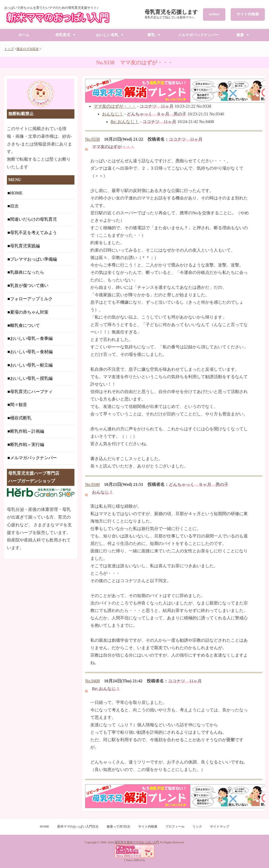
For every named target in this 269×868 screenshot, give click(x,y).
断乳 (151, 35)
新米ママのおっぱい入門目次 (78, 827)
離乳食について (25, 325)
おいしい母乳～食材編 (31, 352)
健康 (240, 35)
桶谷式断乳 (21, 418)
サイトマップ (220, 827)
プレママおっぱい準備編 (33, 259)
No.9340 (93, 484)
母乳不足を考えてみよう (33, 233)
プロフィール (175, 827)
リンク (197, 827)
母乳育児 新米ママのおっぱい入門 (137, 842)
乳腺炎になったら (27, 272)
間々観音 (19, 405)
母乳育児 (63, 35)
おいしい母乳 (107, 35)
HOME (16, 193)
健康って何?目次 (118, 827)
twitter (214, 14)
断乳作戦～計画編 (27, 431)
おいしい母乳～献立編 (31, 365)
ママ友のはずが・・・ (115, 106)
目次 (14, 206)
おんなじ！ (113, 114)
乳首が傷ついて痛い (29, 285)
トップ (9, 49)
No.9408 (93, 681)
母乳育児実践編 (25, 246)
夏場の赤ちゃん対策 (29, 312)
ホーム (24, 35)
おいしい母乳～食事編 (31, 338)
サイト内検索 (248, 14)
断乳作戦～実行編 (27, 445)
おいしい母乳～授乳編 (31, 378)
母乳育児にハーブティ (31, 392)
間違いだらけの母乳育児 (33, 219)
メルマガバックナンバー (198, 35)
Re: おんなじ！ (125, 122)
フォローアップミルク (31, 299)
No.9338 (93, 139)
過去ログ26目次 (28, 49)
